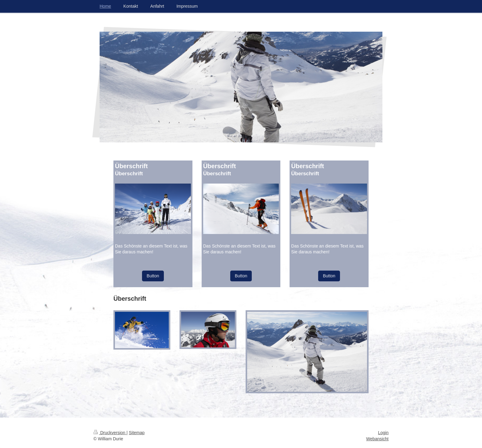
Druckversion (110, 433)
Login (383, 433)
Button (153, 276)
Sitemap (137, 433)
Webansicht (377, 439)
